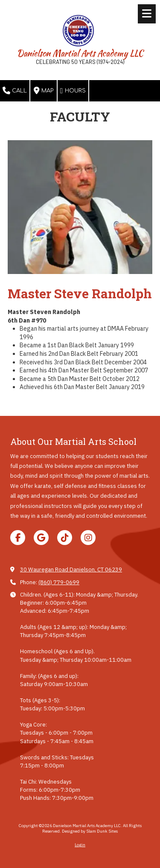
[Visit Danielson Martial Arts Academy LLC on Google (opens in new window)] (41, 538)
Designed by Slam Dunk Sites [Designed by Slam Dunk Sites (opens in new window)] (90, 831)
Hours (73, 91)
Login (80, 845)
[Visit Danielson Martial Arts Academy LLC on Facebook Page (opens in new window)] (18, 538)
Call (15, 91)
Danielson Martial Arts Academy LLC (80, 53)
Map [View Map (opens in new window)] (44, 91)
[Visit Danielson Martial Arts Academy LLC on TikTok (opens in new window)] (65, 538)
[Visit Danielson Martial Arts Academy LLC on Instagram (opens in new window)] (88, 538)
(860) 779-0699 (59, 582)
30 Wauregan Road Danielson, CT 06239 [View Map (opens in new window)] (71, 570)
